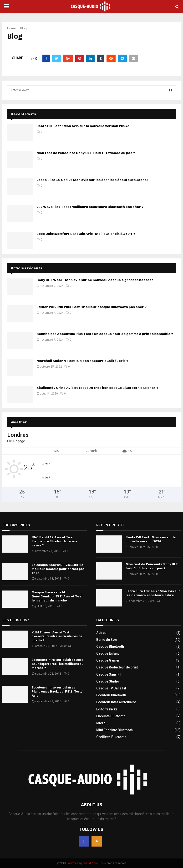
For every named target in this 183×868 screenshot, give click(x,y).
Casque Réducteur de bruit (117, 667)
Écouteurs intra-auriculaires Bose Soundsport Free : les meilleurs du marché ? (58, 664)
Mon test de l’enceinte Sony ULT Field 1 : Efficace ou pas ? (86, 153)
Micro (101, 723)
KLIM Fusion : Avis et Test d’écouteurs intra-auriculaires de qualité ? (57, 636)
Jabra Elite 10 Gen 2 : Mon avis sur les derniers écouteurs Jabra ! (92, 180)
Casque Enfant (107, 653)
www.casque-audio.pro (83, 863)
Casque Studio (108, 681)
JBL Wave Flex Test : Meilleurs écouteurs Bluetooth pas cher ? (90, 207)
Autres (101, 633)
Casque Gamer (108, 660)
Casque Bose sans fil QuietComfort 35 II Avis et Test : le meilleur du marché (58, 596)
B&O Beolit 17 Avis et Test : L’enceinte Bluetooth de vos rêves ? (54, 541)
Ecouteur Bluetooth (111, 695)
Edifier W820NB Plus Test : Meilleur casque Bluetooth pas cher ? (91, 307)
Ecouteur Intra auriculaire (116, 702)
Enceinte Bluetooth (111, 716)
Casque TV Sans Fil (111, 688)
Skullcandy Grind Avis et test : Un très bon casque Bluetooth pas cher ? (97, 388)
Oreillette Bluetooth (111, 737)
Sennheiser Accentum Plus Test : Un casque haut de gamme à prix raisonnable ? (105, 334)
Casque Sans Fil (109, 674)
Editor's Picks (107, 709)
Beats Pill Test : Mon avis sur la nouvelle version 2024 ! (83, 126)
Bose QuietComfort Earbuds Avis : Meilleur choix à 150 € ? (86, 234)
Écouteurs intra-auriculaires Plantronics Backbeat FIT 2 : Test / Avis (57, 691)
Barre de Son (107, 640)
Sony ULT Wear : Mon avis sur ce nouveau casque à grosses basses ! (95, 280)
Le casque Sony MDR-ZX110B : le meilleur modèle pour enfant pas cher (58, 569)
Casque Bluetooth (110, 647)
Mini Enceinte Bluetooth (114, 730)
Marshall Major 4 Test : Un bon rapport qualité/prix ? (82, 361)
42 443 (66, 646)
